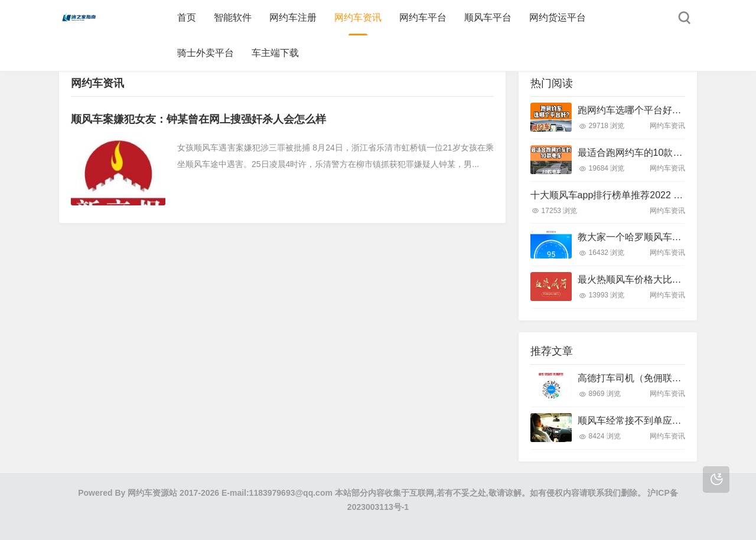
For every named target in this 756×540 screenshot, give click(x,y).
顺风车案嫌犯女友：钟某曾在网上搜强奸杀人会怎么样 (198, 119)
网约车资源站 (152, 493)
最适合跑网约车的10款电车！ (640, 153)
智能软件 (233, 17)
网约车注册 (293, 17)
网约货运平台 (558, 17)
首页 (187, 17)
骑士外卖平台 (206, 53)
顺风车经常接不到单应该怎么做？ (649, 420)
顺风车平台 (488, 17)
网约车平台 (423, 17)
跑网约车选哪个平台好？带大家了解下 (658, 110)
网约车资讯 (358, 17)
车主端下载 (275, 53)
